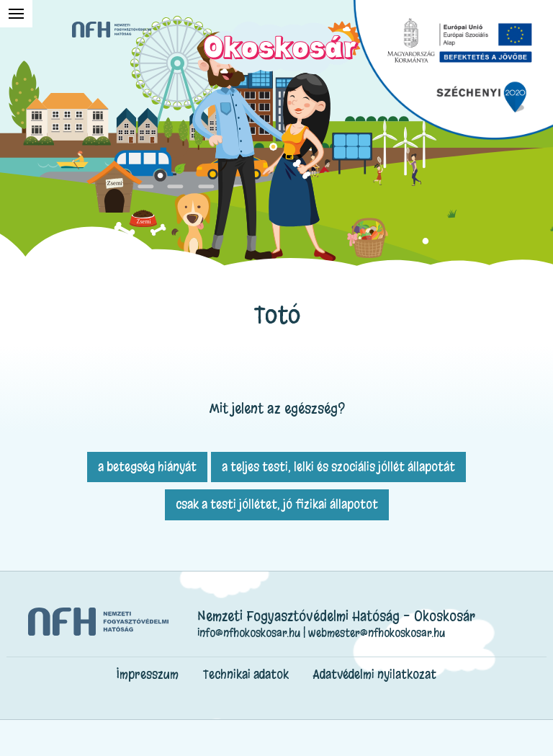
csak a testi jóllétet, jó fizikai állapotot (277, 504)
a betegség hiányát (147, 467)
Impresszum (148, 674)
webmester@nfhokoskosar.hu (377, 633)
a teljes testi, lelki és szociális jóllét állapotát (338, 467)
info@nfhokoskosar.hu (249, 633)
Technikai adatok (246, 674)
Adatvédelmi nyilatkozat (375, 674)
